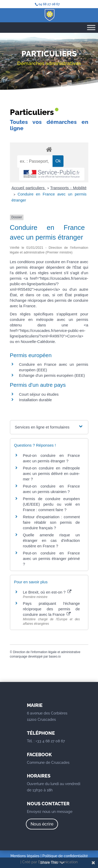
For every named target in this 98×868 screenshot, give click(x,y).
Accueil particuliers (29, 188)
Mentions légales (25, 856)
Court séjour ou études (39, 394)
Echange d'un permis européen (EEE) (52, 375)
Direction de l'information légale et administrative (47, 652)
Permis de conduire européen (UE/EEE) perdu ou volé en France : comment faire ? (51, 504)
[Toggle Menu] (91, 27)
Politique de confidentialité (65, 856)
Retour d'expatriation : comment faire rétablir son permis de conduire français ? (51, 522)
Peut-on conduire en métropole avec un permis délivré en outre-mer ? (51, 473)
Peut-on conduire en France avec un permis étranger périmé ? (51, 559)
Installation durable (36, 400)
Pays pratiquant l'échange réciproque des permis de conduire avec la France (51, 609)
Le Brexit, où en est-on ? (47, 592)
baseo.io (55, 657)
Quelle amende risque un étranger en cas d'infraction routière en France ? (51, 540)
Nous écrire (42, 824)
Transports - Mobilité (68, 188)
